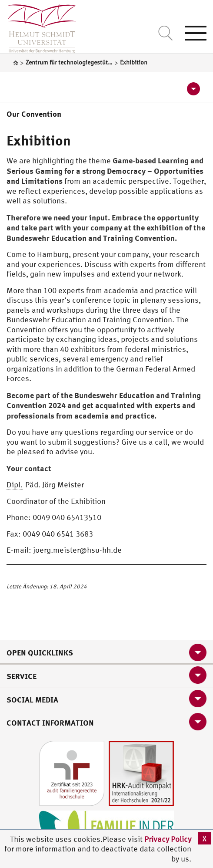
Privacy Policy (168, 839)
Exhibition (39, 140)
